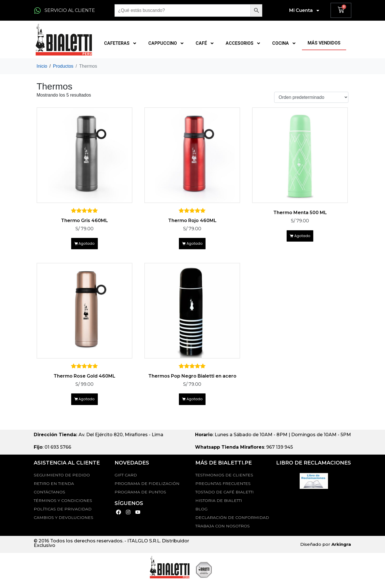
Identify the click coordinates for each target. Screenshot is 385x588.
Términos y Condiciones (63, 507)
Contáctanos (49, 499)
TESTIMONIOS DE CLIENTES (224, 482)
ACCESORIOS (243, 43)
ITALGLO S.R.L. (144, 548)
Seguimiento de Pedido (62, 482)
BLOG (201, 516)
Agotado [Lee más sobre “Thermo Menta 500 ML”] (303, 238)
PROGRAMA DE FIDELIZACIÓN (147, 490)
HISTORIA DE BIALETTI (219, 507)
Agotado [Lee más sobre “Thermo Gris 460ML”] (88, 246)
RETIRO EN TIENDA (54, 490)
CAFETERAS (120, 43)
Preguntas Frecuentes (223, 490)
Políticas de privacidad (63, 516)
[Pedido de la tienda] (311, 97)
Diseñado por (326, 551)
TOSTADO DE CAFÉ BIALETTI (225, 499)
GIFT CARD (126, 482)
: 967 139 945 (244, 454)
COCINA (284, 43)
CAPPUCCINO (166, 43)
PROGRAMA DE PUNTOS (140, 499)
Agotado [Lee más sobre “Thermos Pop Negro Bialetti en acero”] (195, 405)
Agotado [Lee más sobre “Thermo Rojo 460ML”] (195, 246)
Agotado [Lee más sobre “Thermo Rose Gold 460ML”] (88, 405)
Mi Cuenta (305, 10)
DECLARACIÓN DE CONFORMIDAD (232, 524)
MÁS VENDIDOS (324, 43)
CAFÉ (205, 43)
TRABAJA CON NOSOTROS (223, 533)
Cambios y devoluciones (64, 524)
